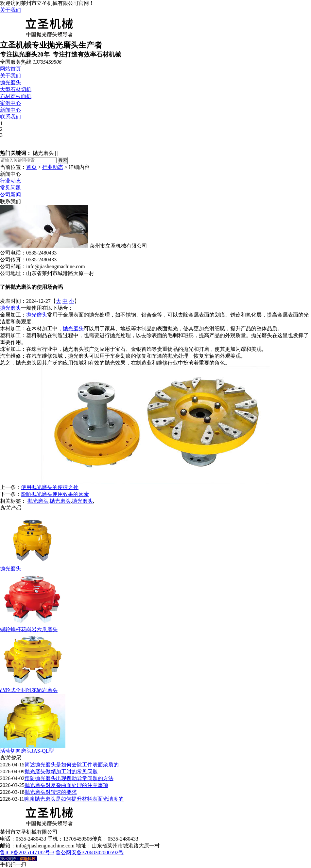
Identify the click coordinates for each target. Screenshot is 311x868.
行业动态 (53, 167)
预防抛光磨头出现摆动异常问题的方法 (69, 778)
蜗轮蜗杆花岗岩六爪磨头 (29, 629)
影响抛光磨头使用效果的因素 (55, 494)
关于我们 (10, 10)
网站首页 (10, 69)
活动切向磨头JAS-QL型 (27, 751)
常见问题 (10, 188)
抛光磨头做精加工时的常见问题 (61, 771)
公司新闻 (10, 195)
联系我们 (10, 117)
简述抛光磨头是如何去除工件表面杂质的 (72, 765)
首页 (31, 167)
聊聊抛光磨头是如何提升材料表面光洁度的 (74, 799)
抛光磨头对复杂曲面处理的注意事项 (66, 785)
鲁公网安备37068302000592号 (90, 852)
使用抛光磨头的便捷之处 (50, 487)
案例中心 (10, 103)
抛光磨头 (10, 82)
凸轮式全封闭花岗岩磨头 (29, 690)
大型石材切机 (16, 89)
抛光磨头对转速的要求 (51, 792)
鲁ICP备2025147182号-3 (27, 852)
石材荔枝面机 (16, 96)
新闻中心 (10, 110)
